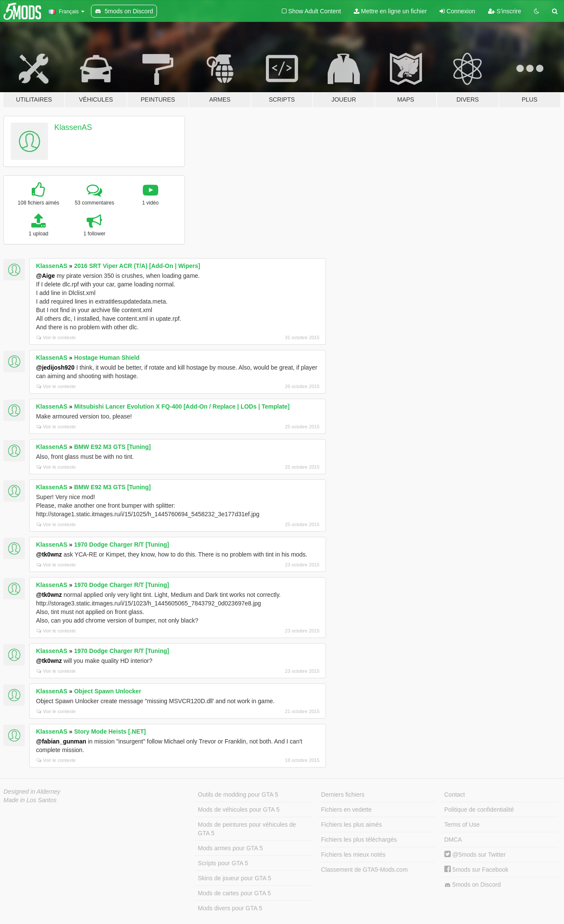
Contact (455, 795)
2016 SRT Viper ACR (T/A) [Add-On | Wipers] (137, 266)
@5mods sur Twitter (475, 855)
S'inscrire (505, 11)
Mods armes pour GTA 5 (230, 848)
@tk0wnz (49, 554)
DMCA (453, 840)
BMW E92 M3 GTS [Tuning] (113, 447)
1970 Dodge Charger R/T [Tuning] (122, 545)
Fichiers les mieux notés (353, 855)
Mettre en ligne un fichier (390, 11)
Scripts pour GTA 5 (223, 863)
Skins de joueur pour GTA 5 (234, 878)
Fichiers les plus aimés (352, 825)
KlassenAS (73, 127)
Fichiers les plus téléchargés (359, 840)
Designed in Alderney (32, 792)
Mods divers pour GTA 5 (230, 908)
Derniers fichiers (343, 795)
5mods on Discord (473, 885)
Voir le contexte (56, 337)
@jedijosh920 (55, 367)
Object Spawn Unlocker (108, 691)
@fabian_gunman (61, 741)
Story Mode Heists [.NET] (110, 731)
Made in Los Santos (30, 800)
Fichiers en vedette (347, 810)
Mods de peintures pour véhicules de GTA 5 (247, 829)
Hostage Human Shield (107, 358)
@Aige (45, 276)
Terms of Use (462, 825)
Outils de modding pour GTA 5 (238, 795)
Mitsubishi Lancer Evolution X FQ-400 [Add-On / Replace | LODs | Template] (182, 406)
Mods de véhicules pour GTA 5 (238, 810)
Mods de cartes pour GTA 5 (234, 893)
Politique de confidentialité (479, 810)
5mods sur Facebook (477, 870)
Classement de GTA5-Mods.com (365, 870)
